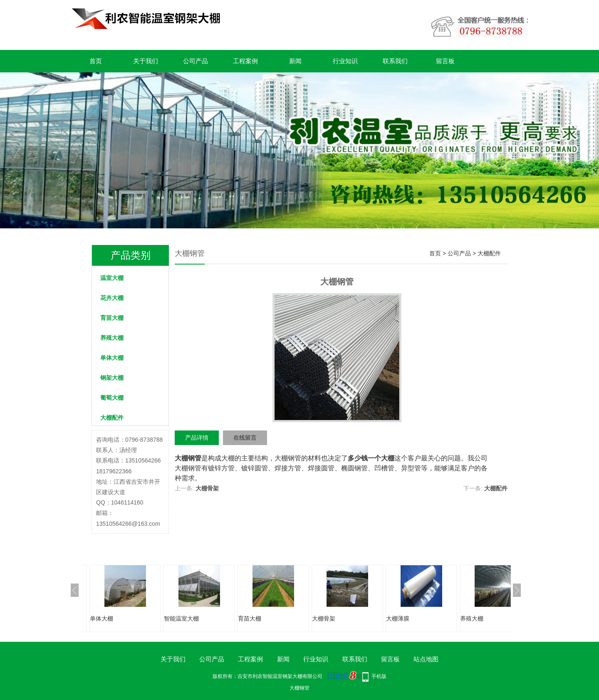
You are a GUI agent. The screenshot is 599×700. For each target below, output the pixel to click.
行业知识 (345, 61)
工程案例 (245, 61)
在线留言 (245, 438)
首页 (96, 61)
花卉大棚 (112, 298)
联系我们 (395, 61)
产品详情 (197, 438)
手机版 (379, 676)
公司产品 (196, 61)
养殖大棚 (112, 338)
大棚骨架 (207, 488)
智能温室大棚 (181, 618)
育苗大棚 (112, 318)
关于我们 (146, 61)
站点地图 (426, 659)
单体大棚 (112, 358)
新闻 (295, 61)
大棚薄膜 (398, 618)
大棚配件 (112, 418)
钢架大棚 (112, 378)
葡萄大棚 (112, 398)
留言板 (445, 61)
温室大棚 (112, 278)
